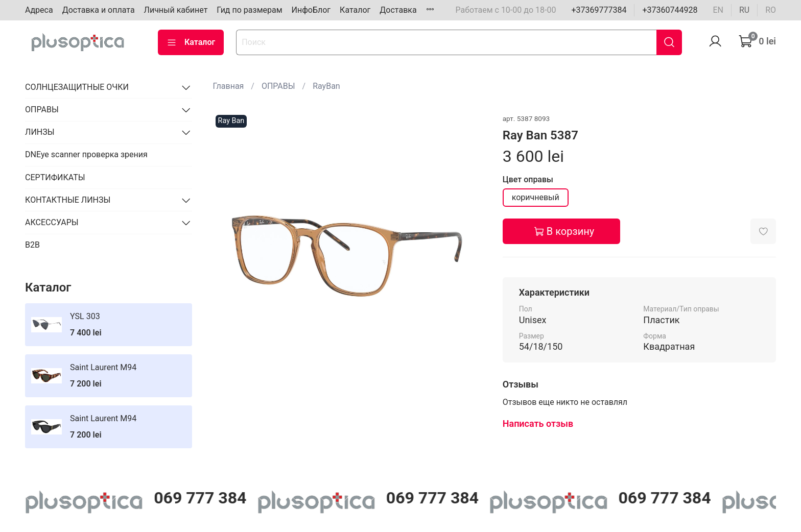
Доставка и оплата (99, 10)
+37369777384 (599, 10)
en (718, 10)
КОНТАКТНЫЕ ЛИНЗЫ (68, 200)
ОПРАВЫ (278, 86)
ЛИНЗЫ (40, 132)
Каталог (355, 10)
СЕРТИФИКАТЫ (55, 177)
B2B (32, 245)
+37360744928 (670, 10)
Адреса (39, 10)
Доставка (398, 10)
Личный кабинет (176, 10)
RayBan (326, 86)
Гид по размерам (249, 10)
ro (771, 10)
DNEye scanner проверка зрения (86, 154)
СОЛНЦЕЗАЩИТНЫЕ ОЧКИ (77, 87)
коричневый (536, 197)
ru (744, 10)
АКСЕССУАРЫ (52, 222)
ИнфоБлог (311, 10)
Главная (229, 86)
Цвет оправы (528, 179)
